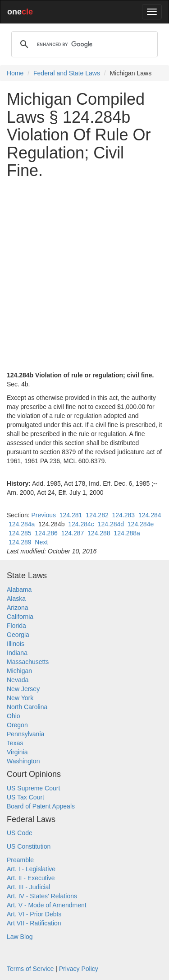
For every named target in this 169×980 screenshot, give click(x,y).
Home (15, 73)
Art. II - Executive (31, 878)
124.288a (127, 533)
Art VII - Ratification (34, 923)
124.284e (141, 524)
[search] (83, 44)
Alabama (19, 590)
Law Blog (20, 937)
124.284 (150, 515)
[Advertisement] (84, 271)
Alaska (16, 599)
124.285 (20, 533)
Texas (15, 743)
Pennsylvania (25, 734)
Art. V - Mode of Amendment (47, 905)
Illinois (16, 644)
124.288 (99, 533)
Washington (23, 761)
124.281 (71, 515)
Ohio (14, 716)
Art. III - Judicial (28, 887)
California (20, 617)
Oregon (17, 725)
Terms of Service (30, 969)
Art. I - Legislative (31, 869)
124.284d (111, 524)
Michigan (19, 671)
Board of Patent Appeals (41, 806)
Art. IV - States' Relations (42, 896)
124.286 (46, 533)
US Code (20, 833)
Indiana (17, 653)
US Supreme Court (33, 788)
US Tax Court (25, 797)
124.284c (81, 524)
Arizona (17, 608)
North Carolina (27, 707)
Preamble (20, 860)
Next (41, 542)
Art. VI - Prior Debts (34, 914)
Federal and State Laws (67, 73)
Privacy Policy (79, 969)
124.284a (22, 524)
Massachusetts (28, 662)
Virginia (17, 752)
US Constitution (29, 846)
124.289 (20, 542)
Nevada (18, 680)
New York (20, 698)
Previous (43, 515)
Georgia (18, 635)
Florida (16, 626)
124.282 (97, 515)
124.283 (124, 515)
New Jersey (23, 689)
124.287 (73, 533)
